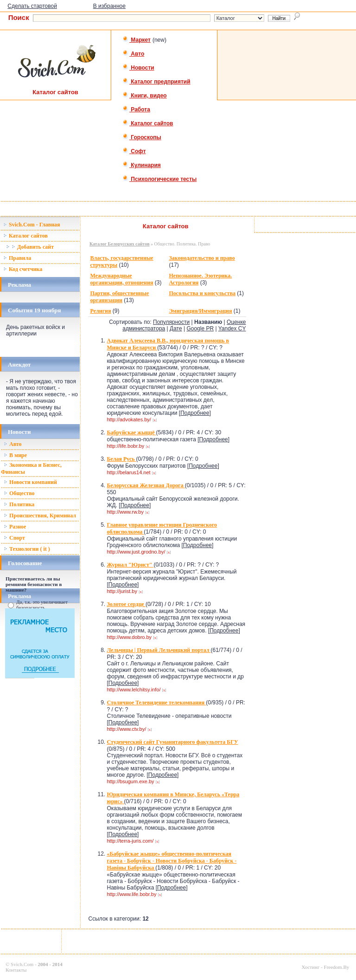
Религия (100, 311)
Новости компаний (30, 482)
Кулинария (142, 165)
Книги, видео (145, 96)
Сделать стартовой (32, 6)
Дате (176, 329)
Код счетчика (23, 269)
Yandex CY (232, 329)
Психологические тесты (159, 179)
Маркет (137, 40)
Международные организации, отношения (121, 279)
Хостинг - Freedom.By (325, 967)
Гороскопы (142, 137)
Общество (19, 493)
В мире (15, 455)
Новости (138, 68)
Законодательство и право (202, 258)
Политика (19, 504)
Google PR (200, 329)
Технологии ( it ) (27, 549)
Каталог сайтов (148, 123)
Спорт (14, 538)
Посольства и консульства (202, 293)
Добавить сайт (30, 247)
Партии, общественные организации (119, 297)
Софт (134, 151)
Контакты (16, 970)
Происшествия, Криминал (40, 516)
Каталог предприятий (156, 82)
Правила (17, 258)
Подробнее (195, 413)
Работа (136, 110)
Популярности (171, 322)
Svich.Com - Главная (32, 225)
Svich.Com (22, 964)
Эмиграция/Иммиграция (200, 311)
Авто (133, 54)
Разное (15, 527)
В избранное (109, 6)
